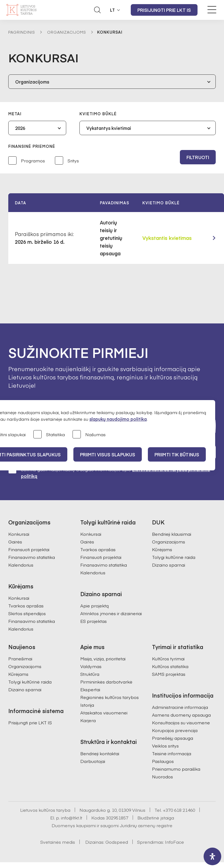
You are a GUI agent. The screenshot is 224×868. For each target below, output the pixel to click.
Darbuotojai (93, 761)
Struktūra (90, 674)
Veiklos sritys (165, 746)
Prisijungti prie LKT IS (164, 10)
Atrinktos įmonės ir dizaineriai (111, 613)
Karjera (88, 720)
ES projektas (94, 621)
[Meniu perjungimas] (212, 10)
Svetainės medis (58, 842)
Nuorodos (162, 776)
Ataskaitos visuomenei (104, 712)
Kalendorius (21, 565)
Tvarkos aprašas (26, 606)
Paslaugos (163, 761)
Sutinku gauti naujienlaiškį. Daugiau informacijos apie (109, 472)
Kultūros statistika (170, 666)
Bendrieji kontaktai (100, 753)
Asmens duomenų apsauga (181, 715)
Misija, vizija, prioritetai (103, 658)
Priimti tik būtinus (177, 454)
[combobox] (112, 82)
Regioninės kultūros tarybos (110, 697)
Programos (27, 161)
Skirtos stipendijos (27, 613)
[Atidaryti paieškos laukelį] (97, 10)
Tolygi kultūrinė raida (174, 557)
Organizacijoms (67, 32)
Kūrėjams (162, 549)
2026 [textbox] (20, 128)
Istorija (87, 705)
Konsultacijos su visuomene (181, 722)
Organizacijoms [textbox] (32, 82)
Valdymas (91, 666)
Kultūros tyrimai (168, 658)
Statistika (49, 435)
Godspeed (117, 842)
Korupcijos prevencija (175, 730)
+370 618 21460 (179, 810)
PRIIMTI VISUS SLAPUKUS (108, 454)
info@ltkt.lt (72, 818)
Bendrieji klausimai (172, 534)
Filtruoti (198, 157)
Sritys (67, 161)
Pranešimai (20, 658)
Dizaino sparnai (169, 565)
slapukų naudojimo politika (118, 419)
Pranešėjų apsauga (173, 738)
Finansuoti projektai (29, 549)
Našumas (89, 435)
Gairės (15, 542)
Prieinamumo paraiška (176, 769)
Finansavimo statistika (32, 557)
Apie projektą (94, 606)
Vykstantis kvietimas (167, 238)
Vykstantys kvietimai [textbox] (109, 128)
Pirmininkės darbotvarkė (106, 682)
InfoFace (174, 842)
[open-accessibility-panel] (212, 856)
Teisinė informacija (172, 753)
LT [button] (113, 10)
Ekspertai (90, 689)
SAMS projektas (169, 674)
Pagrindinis (22, 32)
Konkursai (19, 534)
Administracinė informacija (180, 707)
